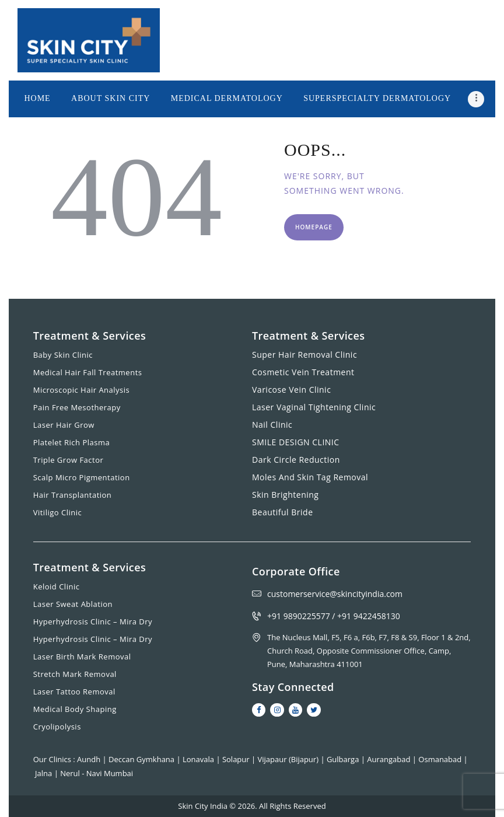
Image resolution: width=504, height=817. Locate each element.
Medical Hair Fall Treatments (88, 372)
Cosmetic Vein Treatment (303, 372)
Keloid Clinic (57, 586)
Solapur (237, 759)
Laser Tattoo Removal (74, 692)
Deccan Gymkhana (142, 759)
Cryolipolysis (57, 727)
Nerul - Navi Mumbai (97, 773)
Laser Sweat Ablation (73, 604)
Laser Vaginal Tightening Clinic (314, 407)
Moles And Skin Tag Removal (310, 477)
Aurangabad (390, 759)
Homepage (314, 227)
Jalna (45, 773)
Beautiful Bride (283, 512)
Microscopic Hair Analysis (82, 390)
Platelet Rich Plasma (72, 442)
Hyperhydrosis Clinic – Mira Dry (93, 622)
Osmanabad (441, 759)
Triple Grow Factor (69, 460)
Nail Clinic (272, 425)
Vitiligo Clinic (58, 512)
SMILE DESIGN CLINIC (296, 442)
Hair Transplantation (73, 495)
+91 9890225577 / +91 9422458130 (334, 616)
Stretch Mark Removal (75, 674)
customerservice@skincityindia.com (335, 594)
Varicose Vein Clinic (291, 390)
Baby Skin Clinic (63, 355)
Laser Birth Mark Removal (82, 657)
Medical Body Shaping (75, 709)
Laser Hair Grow (64, 425)
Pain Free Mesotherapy (77, 407)
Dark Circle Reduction (296, 460)
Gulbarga (344, 759)
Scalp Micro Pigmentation (82, 477)
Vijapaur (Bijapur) (289, 759)
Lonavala (199, 759)
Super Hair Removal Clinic (304, 355)
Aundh (90, 759)
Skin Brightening (285, 495)
